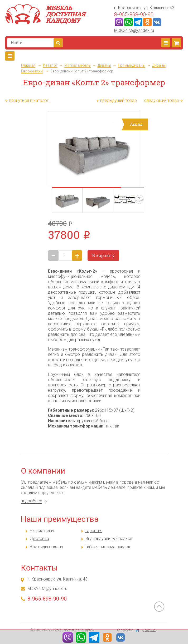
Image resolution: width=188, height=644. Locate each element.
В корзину (103, 255)
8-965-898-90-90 (134, 14)
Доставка (39, 539)
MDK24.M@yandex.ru (134, 30)
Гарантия (94, 531)
